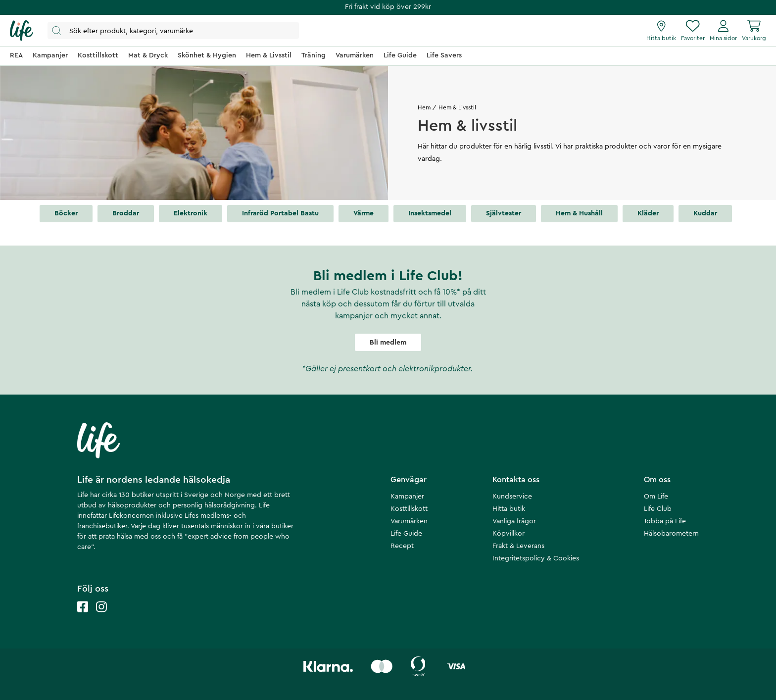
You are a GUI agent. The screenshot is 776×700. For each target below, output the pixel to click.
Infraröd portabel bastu (280, 213)
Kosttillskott (409, 509)
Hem (424, 107)
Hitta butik (509, 509)
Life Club (658, 509)
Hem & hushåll (579, 213)
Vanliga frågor (514, 521)
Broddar (126, 213)
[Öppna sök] (173, 30)
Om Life (656, 497)
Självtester (504, 213)
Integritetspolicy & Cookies (536, 558)
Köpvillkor (509, 534)
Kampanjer (407, 497)
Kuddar (705, 213)
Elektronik (191, 213)
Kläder (648, 213)
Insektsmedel (430, 213)
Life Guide (406, 534)
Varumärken (409, 521)
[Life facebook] (83, 617)
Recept (402, 546)
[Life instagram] (101, 617)
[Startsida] (22, 31)
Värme (364, 213)
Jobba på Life (665, 521)
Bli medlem (388, 343)
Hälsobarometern (671, 534)
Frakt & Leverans (518, 546)
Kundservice (512, 497)
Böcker (66, 213)
